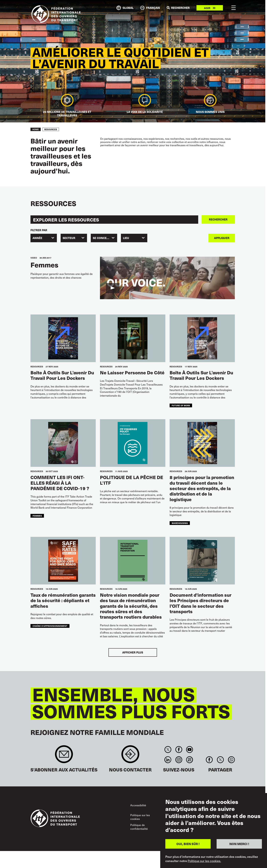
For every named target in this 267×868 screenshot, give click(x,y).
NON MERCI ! (239, 844)
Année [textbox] (37, 238)
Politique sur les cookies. (204, 861)
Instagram (179, 760)
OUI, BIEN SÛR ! (188, 844)
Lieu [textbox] (126, 238)
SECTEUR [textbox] (69, 238)
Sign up (64, 756)
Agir (207, 8)
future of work (181, 405)
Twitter (168, 750)
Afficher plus (133, 652)
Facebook (179, 750)
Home (36, 129)
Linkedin (168, 760)
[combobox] (44, 238)
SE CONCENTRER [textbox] (104, 238)
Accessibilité (138, 805)
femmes (37, 516)
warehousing (180, 523)
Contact (130, 756)
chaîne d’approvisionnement (50, 626)
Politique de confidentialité (139, 827)
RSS (189, 760)
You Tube (189, 750)
